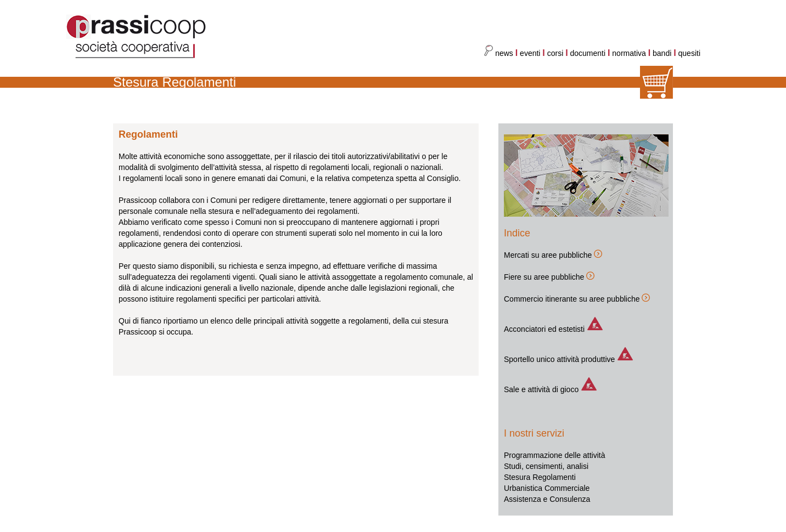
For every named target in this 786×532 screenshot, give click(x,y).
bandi (663, 53)
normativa (630, 53)
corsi (555, 53)
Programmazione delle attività (554, 455)
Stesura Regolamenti (540, 477)
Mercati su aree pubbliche (548, 255)
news (499, 53)
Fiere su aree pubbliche (544, 277)
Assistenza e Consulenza (547, 499)
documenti (588, 53)
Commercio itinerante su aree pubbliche (572, 299)
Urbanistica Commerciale (547, 488)
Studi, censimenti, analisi (546, 466)
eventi (530, 53)
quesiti (689, 53)
